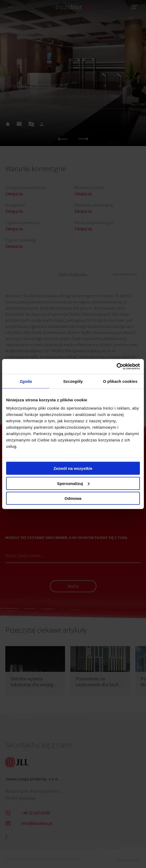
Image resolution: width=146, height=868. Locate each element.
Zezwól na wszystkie (73, 468)
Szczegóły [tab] (73, 381)
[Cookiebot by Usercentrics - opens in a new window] (117, 367)
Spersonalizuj (73, 483)
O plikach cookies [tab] (120, 381)
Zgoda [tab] (26, 381)
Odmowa (73, 498)
